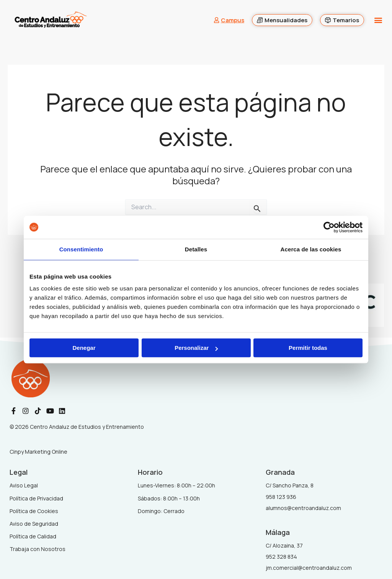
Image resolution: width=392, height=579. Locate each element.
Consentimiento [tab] (81, 249)
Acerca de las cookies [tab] (311, 249)
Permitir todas (308, 348)
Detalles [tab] (196, 249)
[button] (378, 20)
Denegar (84, 348)
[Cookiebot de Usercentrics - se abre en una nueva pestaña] (329, 227)
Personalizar (196, 348)
